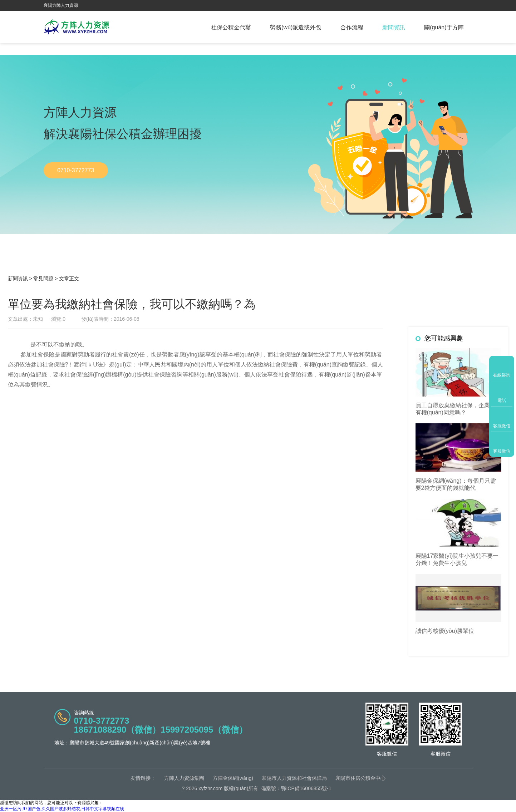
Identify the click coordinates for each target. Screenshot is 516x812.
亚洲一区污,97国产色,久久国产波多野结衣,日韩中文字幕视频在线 (62, 809)
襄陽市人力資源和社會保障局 (294, 778)
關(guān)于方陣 (444, 27)
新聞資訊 (394, 27)
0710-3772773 (76, 170)
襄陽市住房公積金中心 (360, 778)
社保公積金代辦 (231, 27)
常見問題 (43, 279)
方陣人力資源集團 (184, 778)
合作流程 (352, 27)
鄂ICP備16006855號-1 (306, 788)
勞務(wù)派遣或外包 (296, 27)
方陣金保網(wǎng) (233, 778)
